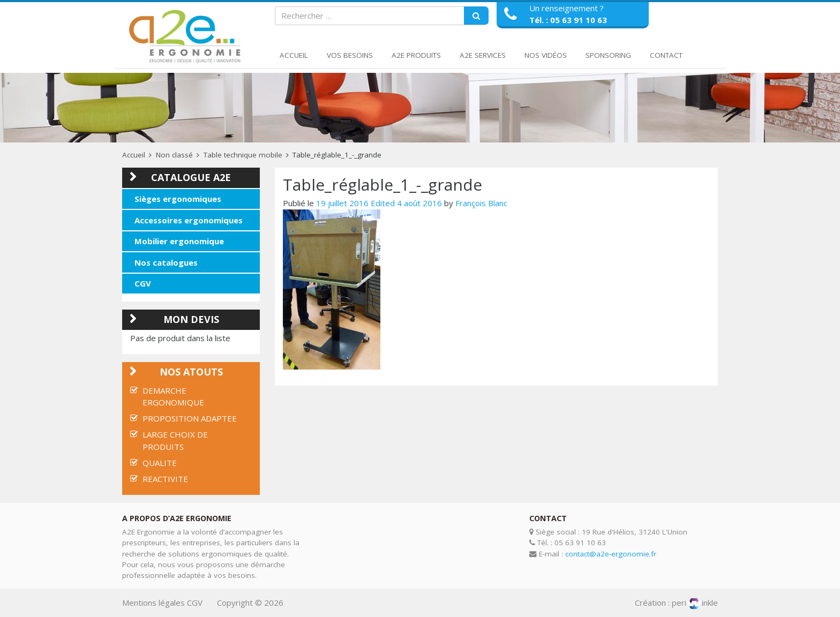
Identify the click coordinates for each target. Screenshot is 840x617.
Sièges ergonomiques (178, 199)
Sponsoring (608, 55)
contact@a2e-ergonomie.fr (611, 554)
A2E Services (483, 55)
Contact (666, 55)
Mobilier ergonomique (179, 241)
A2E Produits (416, 55)
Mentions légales (153, 603)
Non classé (174, 155)
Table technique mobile (243, 155)
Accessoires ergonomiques (189, 220)
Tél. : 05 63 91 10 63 (568, 20)
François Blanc (481, 203)
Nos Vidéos (546, 55)
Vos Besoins (350, 55)
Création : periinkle (676, 603)
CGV (143, 283)
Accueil (294, 55)
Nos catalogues (166, 262)
